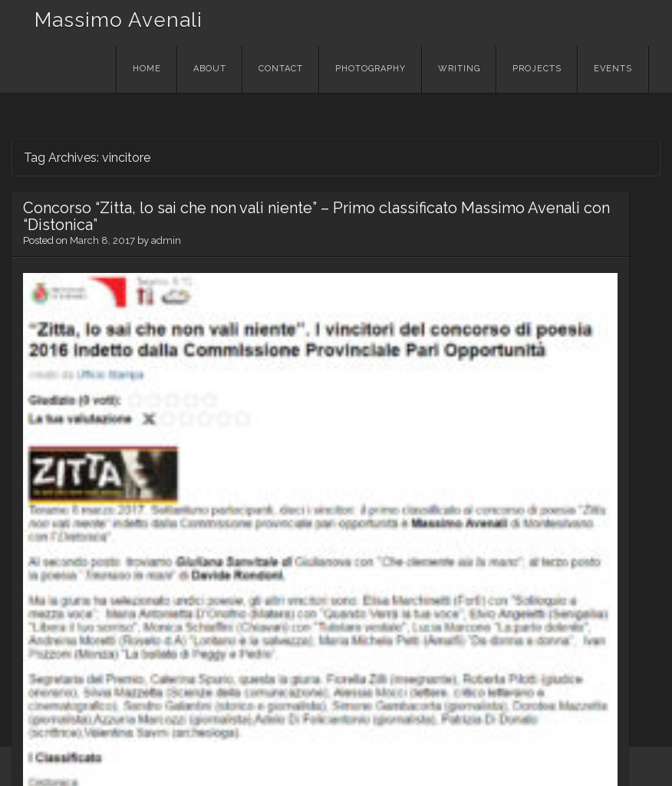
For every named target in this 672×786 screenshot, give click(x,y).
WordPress (39, 766)
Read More (57, 658)
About (210, 69)
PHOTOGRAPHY (371, 69)
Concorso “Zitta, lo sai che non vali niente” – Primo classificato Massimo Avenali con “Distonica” (110, 233)
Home (147, 69)
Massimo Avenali (119, 20)
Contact (281, 69)
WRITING (459, 69)
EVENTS (613, 69)
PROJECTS (537, 69)
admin (166, 274)
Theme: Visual (105, 766)
